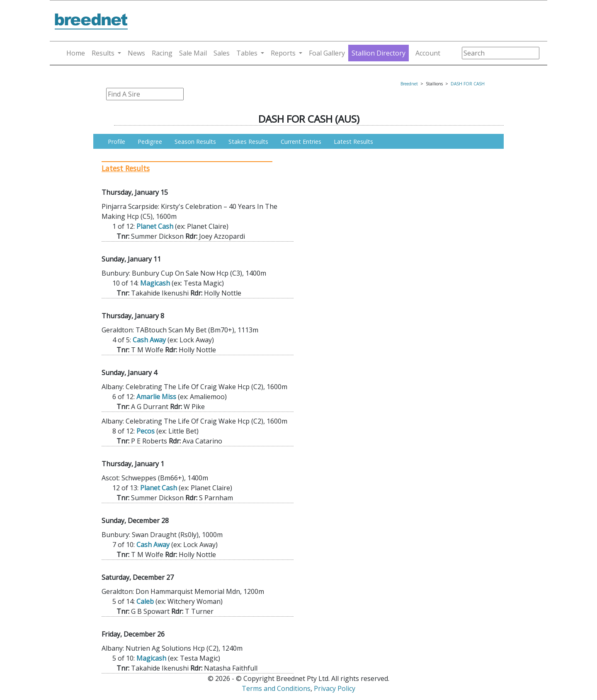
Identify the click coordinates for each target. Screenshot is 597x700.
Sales (222, 53)
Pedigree (150, 142)
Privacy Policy (335, 688)
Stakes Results (248, 142)
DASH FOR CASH (468, 84)
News (136, 53)
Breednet (409, 84)
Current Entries (301, 142)
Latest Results (353, 142)
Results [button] (103, 53)
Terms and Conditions (276, 688)
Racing (162, 53)
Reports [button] (283, 53)
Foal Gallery (327, 53)
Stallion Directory (379, 53)
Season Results (195, 142)
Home (76, 53)
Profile (116, 142)
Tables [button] (247, 53)
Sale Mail (193, 53)
